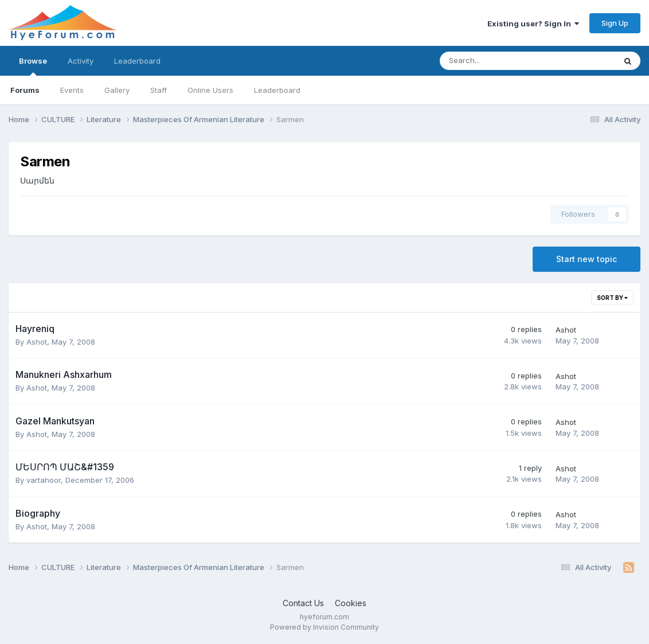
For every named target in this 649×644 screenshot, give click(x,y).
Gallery (117, 90)
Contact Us (303, 603)
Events (72, 90)
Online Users (210, 90)
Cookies (351, 603)
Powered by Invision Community (324, 627)
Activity (81, 61)
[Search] (497, 61)
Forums (25, 90)
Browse (33, 66)
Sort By (612, 298)
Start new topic (587, 259)
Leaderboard (277, 90)
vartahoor (44, 480)
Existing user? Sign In (533, 24)
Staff (159, 90)
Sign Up (615, 23)
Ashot (37, 342)
